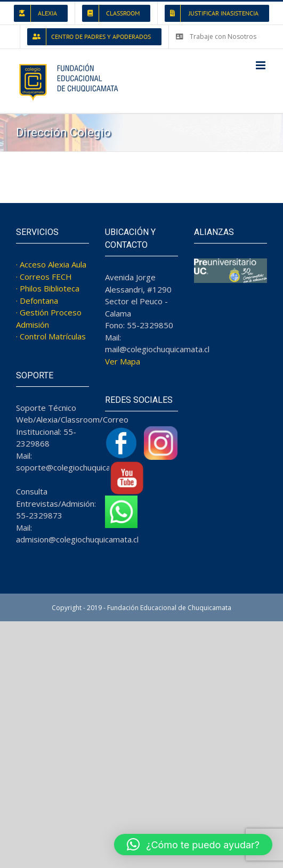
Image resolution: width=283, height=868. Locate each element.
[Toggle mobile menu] (261, 65)
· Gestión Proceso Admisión (49, 318)
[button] (193, 845)
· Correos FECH (44, 277)
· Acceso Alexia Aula (51, 264)
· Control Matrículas (51, 336)
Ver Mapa (123, 361)
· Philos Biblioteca (48, 288)
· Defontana (37, 301)
